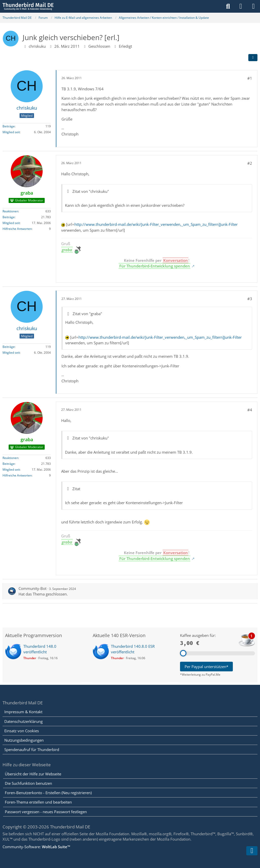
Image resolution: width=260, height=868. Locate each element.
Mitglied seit (11, 132)
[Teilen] (253, 58)
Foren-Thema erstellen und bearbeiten (38, 802)
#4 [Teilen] (250, 410)
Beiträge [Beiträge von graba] (9, 217)
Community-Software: (36, 847)
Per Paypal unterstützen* (206, 667)
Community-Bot (32, 588)
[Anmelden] (241, 6)
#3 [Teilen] (250, 299)
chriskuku (37, 46)
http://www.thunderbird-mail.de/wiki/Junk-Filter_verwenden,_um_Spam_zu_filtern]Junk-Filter (156, 224)
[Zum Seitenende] (252, 851)
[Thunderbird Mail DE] (28, 6)
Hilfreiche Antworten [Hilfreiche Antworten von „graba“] (17, 229)
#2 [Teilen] (250, 163)
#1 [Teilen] (250, 78)
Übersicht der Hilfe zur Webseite (33, 774)
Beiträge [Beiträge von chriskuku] (9, 126)
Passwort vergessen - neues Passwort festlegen (46, 812)
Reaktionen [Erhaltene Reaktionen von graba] (10, 211)
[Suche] (228, 6)
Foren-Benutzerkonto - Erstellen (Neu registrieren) (48, 793)
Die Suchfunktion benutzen (28, 783)
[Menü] (253, 6)
